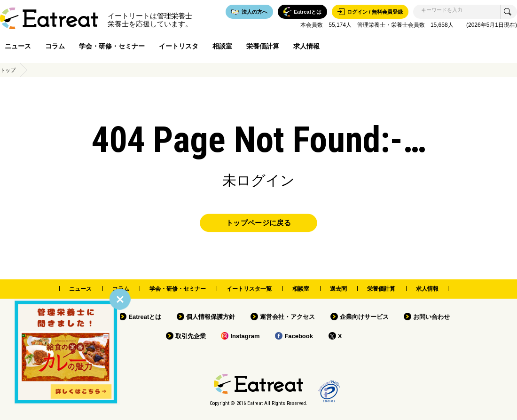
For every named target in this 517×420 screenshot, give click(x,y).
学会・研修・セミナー (112, 46)
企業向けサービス (364, 317)
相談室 (222, 46)
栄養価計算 (263, 46)
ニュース (18, 46)
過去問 (338, 289)
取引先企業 (191, 336)
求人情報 (306, 46)
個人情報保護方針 (211, 317)
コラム (55, 46)
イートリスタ (179, 46)
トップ (8, 70)
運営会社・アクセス (287, 317)
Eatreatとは (145, 317)
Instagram (245, 336)
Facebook (299, 336)
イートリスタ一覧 (249, 289)
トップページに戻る (258, 223)
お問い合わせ (431, 317)
